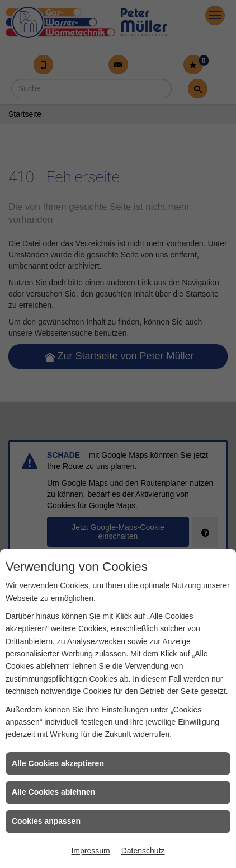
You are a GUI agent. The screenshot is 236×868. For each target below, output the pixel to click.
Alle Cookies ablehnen (53, 792)
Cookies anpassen (46, 821)
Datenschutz (143, 851)
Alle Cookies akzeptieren (58, 763)
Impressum (90, 851)
